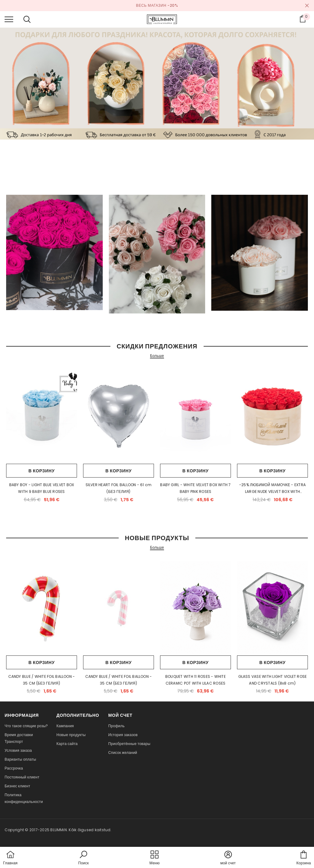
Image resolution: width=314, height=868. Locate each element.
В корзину (42, 471)
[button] (83, 858)
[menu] (9, 19)
